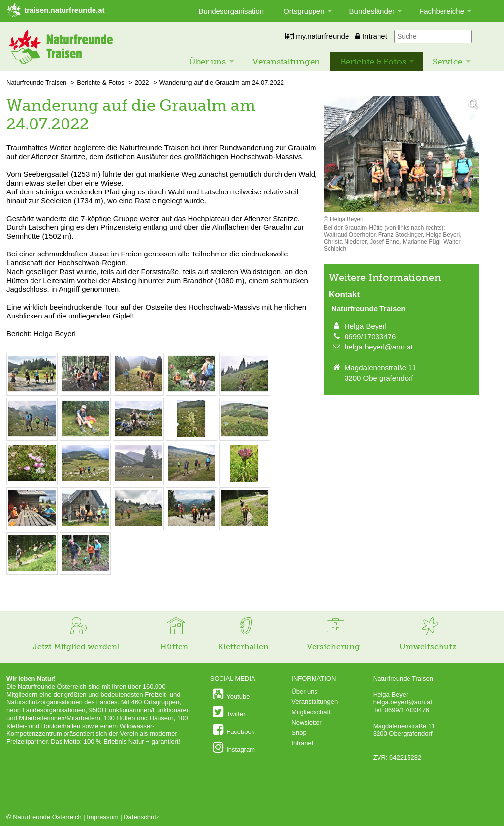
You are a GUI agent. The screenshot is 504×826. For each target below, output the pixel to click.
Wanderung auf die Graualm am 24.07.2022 (222, 82)
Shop (299, 733)
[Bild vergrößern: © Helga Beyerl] (32, 390)
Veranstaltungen (286, 62)
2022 (142, 82)
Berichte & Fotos (373, 62)
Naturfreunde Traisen (36, 82)
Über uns (207, 62)
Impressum (102, 817)
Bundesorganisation (232, 11)
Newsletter (306, 722)
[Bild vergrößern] (401, 155)
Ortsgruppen (304, 11)
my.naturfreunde (317, 36)
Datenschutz (141, 817)
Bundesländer (372, 11)
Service (447, 62)
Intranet (371, 36)
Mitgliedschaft (311, 712)
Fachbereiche (442, 11)
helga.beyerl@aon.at (379, 347)
